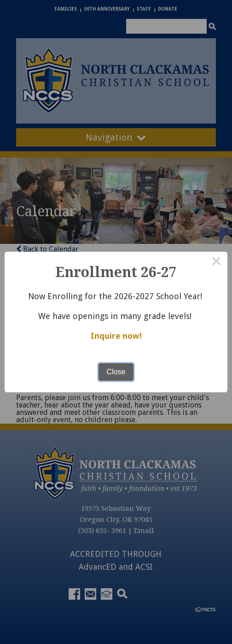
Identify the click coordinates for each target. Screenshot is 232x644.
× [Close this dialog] (216, 263)
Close (116, 372)
